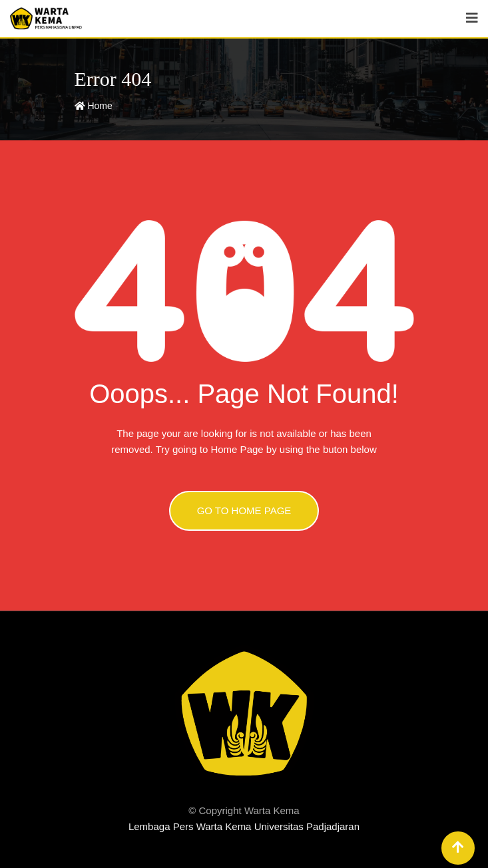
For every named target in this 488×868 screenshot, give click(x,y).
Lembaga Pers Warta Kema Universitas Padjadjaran (244, 826)
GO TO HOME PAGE (244, 510)
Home (94, 106)
